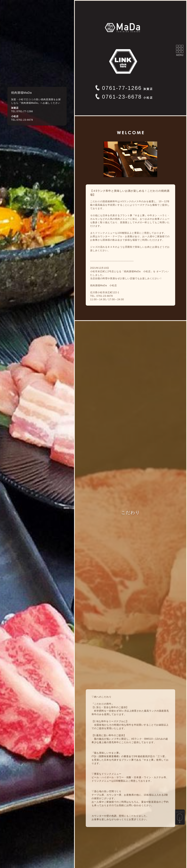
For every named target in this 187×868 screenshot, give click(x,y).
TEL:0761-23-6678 (22, 120)
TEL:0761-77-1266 (22, 111)
